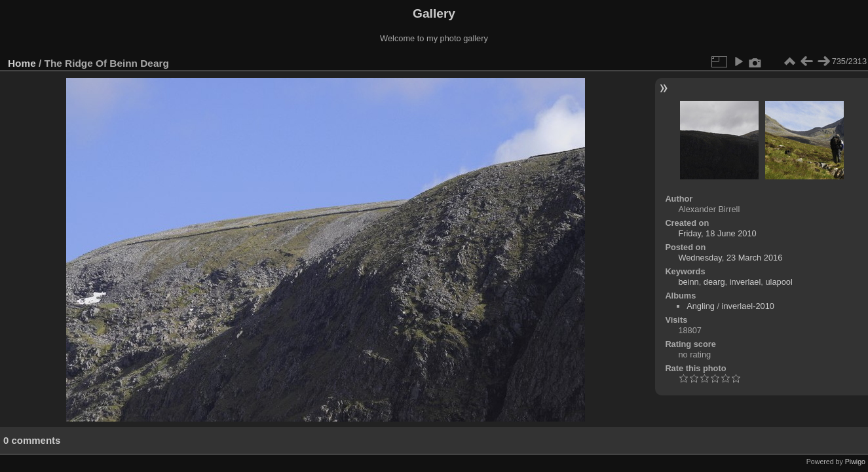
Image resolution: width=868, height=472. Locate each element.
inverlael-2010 (748, 306)
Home (22, 63)
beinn (688, 282)
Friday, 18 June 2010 (717, 233)
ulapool (779, 282)
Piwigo (855, 462)
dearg (714, 282)
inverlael (745, 282)
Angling (701, 306)
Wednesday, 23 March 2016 (730, 258)
